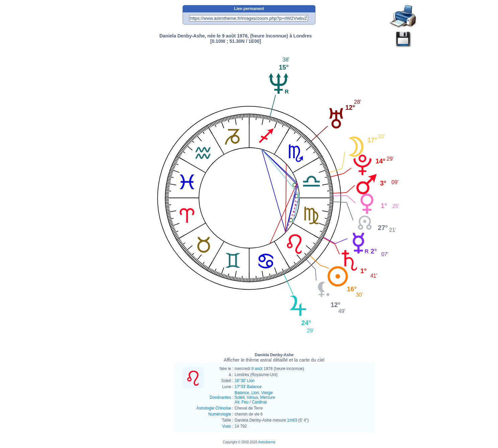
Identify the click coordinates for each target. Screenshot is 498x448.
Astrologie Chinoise (214, 408)
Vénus (253, 397)
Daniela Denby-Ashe (274, 358)
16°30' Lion (245, 381)
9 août (257, 369)
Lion (255, 393)
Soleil (240, 397)
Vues (227, 426)
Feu (245, 402)
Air (237, 402)
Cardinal (259, 402)
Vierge (267, 393)
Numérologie (220, 414)
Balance (242, 393)
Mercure (268, 397)
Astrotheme (267, 442)
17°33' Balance (248, 387)
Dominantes (220, 397)
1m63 (292, 420)
